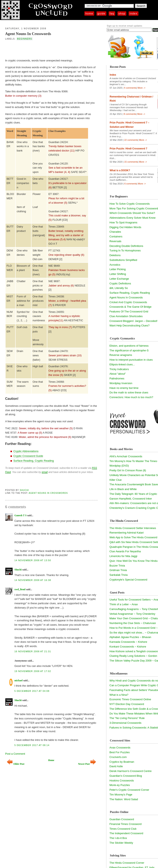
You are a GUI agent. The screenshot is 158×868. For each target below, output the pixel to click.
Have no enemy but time (124, 388)
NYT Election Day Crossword (127, 704)
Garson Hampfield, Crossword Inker (131, 499)
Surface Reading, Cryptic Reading (34, 461)
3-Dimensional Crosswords (125, 723)
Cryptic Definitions (120, 283)
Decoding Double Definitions (126, 246)
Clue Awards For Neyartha (125, 551)
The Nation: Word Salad (124, 799)
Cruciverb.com (118, 757)
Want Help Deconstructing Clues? (130, 325)
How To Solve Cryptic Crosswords (130, 204)
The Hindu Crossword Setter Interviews (133, 528)
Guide (101, 13)
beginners (24, 39)
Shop (122, 13)
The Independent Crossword (126, 833)
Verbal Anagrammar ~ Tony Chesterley (132, 614)
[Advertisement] (49, 49)
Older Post (16, 764)
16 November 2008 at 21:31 (33, 651)
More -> (141, 88)
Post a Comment (15, 754)
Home (89, 13)
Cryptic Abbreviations (26, 451)
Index (134, 13)
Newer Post (87, 764)
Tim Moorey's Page (121, 795)
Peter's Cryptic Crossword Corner (129, 790)
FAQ (112, 13)
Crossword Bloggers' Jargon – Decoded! (133, 321)
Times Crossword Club (123, 829)
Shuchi (24, 490)
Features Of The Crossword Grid (129, 311)
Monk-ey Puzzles (120, 785)
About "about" (118, 374)
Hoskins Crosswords (122, 781)
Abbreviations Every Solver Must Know (132, 218)
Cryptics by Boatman (122, 762)
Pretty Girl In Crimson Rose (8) (128, 470)
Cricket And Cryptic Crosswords (128, 302)
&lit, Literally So (119, 288)
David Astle (116, 766)
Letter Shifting (118, 274)
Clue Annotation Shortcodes (126, 316)
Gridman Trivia (118, 570)
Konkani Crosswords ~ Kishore (128, 647)
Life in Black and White (123, 489)
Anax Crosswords (120, 748)
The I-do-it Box (118, 838)
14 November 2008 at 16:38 (33, 580)
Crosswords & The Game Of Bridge (130, 307)
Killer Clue (116, 480)
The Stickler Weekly (121, 843)
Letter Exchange (119, 279)
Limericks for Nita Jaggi (123, 556)
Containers (116, 236)
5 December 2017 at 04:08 (32, 691)
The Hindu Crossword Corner (127, 863)
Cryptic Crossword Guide (28, 456)
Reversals (115, 241)
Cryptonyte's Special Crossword (128, 580)
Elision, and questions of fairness (129, 346)
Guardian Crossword (122, 819)
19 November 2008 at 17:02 (33, 671)
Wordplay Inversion (121, 383)
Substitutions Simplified (123, 260)
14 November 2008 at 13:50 (33, 560)
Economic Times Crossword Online (130, 699)
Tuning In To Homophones (125, 250)
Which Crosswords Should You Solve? (132, 213)
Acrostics (115, 265)
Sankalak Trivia (118, 575)
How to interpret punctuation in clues (131, 360)
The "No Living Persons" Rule (127, 718)
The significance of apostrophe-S (129, 350)
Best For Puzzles (120, 752)
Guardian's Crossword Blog (126, 776)
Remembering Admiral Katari (127, 533)
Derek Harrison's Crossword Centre (131, 771)
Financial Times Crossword (125, 824)
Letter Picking (118, 269)
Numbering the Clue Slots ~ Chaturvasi (133, 623)
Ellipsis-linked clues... (122, 364)
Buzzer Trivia (117, 566)
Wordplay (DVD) (119, 466)
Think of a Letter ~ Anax (124, 604)
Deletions (115, 255)
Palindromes (117, 378)
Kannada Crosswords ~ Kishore (128, 642)
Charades (115, 232)
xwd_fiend (20, 589)
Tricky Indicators (119, 369)
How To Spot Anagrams (123, 222)
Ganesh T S (20, 515)
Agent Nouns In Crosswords (28, 34)
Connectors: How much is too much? (131, 397)
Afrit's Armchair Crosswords (126, 456)
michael (19, 680)
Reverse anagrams (121, 355)
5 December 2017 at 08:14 (32, 745)
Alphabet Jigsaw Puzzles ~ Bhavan (130, 637)
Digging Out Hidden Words (125, 227)
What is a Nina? (119, 695)
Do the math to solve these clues (129, 392)
